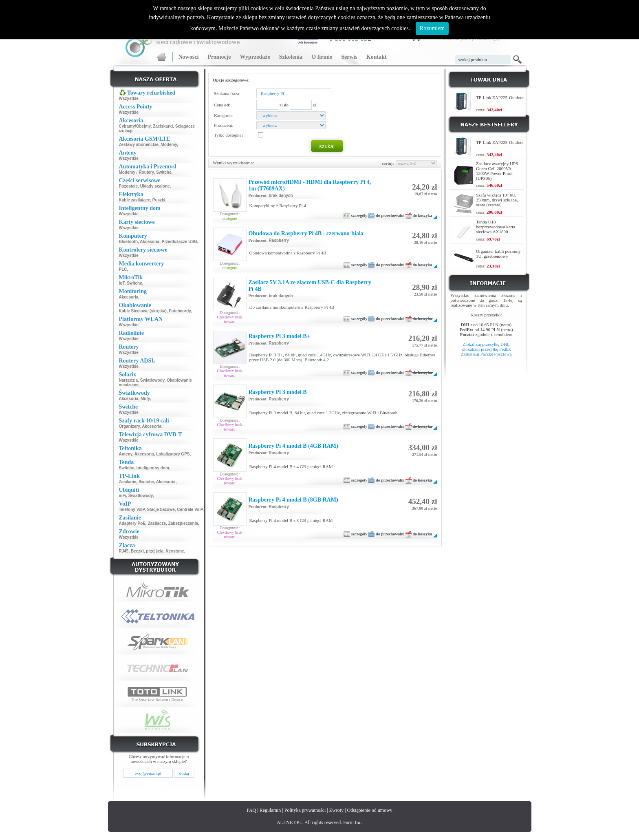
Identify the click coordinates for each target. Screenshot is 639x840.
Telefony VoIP (132, 510)
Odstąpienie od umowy (370, 810)
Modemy (169, 145)
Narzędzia (129, 380)
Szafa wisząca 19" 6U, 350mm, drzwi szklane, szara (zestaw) (497, 200)
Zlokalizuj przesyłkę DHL (486, 344)
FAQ (251, 810)
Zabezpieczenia (183, 523)
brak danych (281, 196)
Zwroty (336, 810)
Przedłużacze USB (180, 242)
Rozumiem (432, 28)
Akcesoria (150, 242)
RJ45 (124, 551)
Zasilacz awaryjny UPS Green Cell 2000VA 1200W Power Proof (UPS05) (497, 171)
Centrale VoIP (190, 510)
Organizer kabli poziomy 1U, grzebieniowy (498, 254)
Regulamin (270, 810)
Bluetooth (129, 242)
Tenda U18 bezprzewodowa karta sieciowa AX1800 (496, 227)
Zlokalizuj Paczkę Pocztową (486, 354)
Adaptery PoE (132, 523)
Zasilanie (128, 482)
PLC (123, 269)
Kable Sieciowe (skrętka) (143, 311)
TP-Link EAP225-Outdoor (500, 97)
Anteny (126, 454)
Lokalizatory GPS (173, 454)
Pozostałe (129, 186)
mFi (123, 496)
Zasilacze (157, 523)
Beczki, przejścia (147, 551)
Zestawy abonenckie (139, 145)
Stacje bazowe (161, 510)
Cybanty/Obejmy (135, 126)
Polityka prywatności (305, 810)
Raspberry (279, 240)
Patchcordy (180, 311)
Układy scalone (155, 186)
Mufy (145, 399)
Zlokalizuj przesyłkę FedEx (486, 349)
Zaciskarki (163, 126)
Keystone (175, 551)
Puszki (159, 200)
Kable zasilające (135, 200)
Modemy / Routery (137, 172)
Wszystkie (129, 98)
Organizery (130, 426)
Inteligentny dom (153, 468)
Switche (164, 172)
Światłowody (152, 380)
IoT (122, 283)
